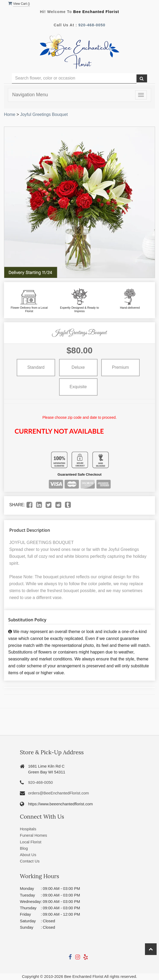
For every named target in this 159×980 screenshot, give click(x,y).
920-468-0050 (92, 25)
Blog (24, 848)
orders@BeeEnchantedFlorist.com (59, 793)
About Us (28, 855)
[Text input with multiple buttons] (74, 78)
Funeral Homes (34, 835)
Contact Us (30, 861)
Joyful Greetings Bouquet (44, 114)
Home (10, 114)
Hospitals (28, 829)
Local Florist (31, 842)
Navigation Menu (30, 95)
